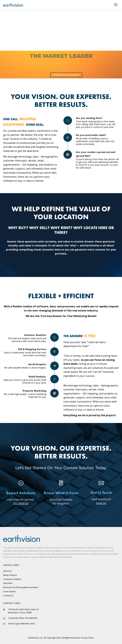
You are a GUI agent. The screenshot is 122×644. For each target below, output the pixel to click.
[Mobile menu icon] (116, 5)
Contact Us (8, 595)
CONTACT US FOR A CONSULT (66, 75)
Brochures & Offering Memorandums (21, 587)
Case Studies (9, 591)
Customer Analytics (12, 579)
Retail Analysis (10, 575)
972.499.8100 (21, 503)
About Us (7, 571)
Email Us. (101, 503)
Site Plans (8, 583)
